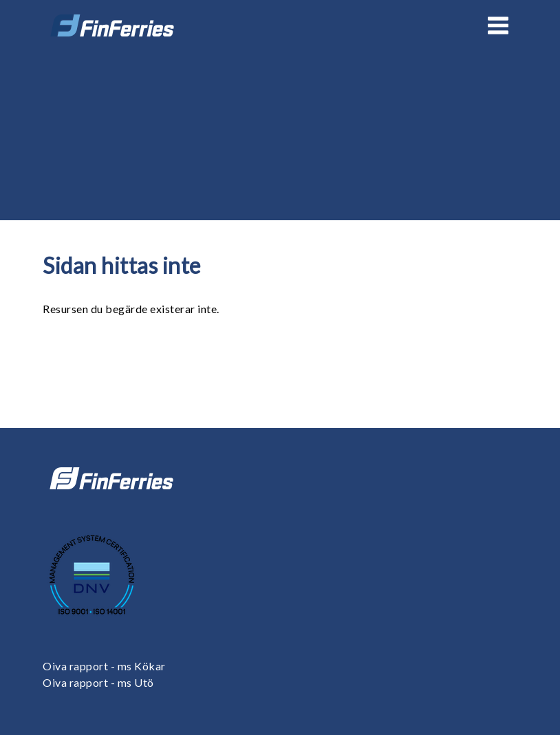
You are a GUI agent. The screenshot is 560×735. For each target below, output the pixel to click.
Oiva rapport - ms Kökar (104, 666)
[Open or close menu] (498, 25)
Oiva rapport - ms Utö (98, 682)
